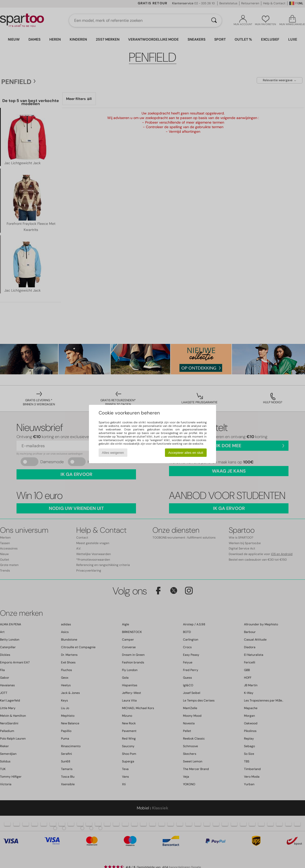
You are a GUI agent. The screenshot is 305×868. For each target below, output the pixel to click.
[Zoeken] (214, 21)
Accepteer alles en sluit (186, 453)
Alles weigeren (113, 453)
